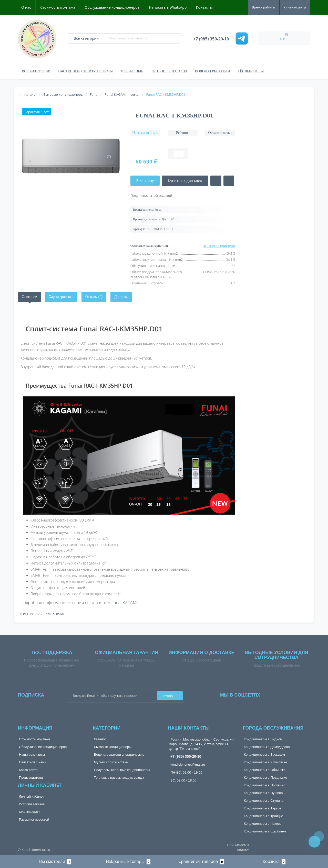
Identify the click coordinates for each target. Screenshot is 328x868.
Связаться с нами (33, 762)
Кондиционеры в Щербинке (265, 831)
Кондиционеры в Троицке (264, 816)
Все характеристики (219, 246)
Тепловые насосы (169, 71)
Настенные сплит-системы (85, 71)
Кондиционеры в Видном (263, 739)
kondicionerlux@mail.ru (188, 764)
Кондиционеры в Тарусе (263, 808)
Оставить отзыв (220, 133)
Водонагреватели (212, 71)
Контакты (204, 7)
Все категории (36, 71)
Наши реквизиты (32, 755)
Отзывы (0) (94, 297)
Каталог (100, 739)
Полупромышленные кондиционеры (122, 770)
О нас (26, 7)
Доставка (121, 297)
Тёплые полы (251, 71)
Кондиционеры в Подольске (266, 778)
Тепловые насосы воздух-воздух (119, 778)
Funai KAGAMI (124, 603)
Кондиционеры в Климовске (266, 762)
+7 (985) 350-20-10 (186, 756)
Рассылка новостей (34, 820)
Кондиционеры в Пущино (263, 793)
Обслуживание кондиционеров (112, 7)
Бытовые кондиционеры (113, 747)
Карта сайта (28, 770)
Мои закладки (30, 812)
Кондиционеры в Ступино (264, 801)
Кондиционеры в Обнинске (265, 770)
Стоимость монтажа (58, 7)
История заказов (32, 804)
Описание (29, 297)
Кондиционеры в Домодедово (267, 747)
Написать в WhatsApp (168, 7)
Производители (31, 778)
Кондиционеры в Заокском (265, 755)
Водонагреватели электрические (119, 755)
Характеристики (61, 297)
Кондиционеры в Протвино (265, 785)
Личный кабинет (32, 796)
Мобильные (132, 71)
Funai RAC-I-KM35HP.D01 (47, 614)
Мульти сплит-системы (112, 762)
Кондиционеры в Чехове (263, 824)
